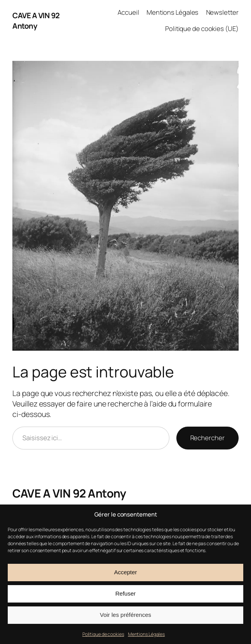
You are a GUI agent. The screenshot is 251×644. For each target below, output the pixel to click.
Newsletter (222, 12)
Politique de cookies (103, 634)
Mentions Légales (146, 634)
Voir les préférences (125, 615)
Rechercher (207, 438)
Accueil (128, 12)
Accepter (125, 572)
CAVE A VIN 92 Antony (36, 21)
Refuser (125, 593)
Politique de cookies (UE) (202, 28)
